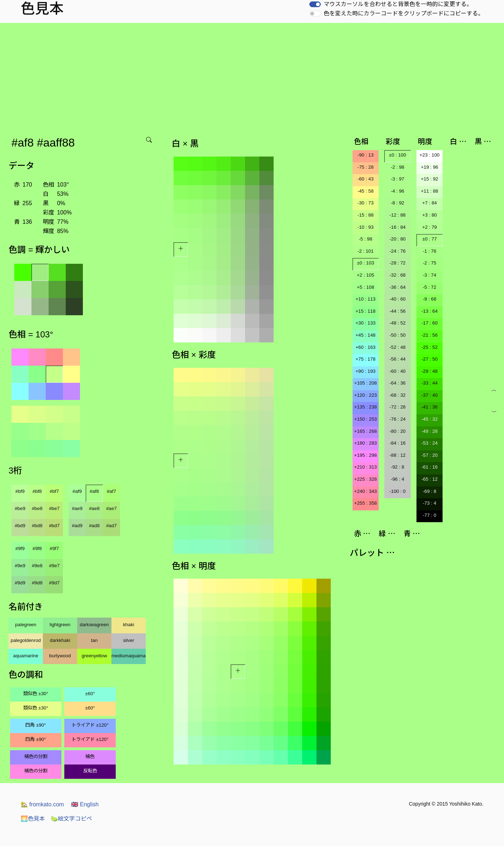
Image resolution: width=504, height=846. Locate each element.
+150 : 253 (366, 419)
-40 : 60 (397, 299)
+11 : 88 (430, 191)
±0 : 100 (398, 155)
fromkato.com (42, 804)
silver (128, 640)
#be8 (37, 508)
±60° (90, 694)
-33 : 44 (430, 383)
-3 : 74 (430, 275)
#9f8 (37, 548)
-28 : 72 (397, 263)
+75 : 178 (365, 359)
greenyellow (94, 656)
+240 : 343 (366, 491)
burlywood (60, 656)
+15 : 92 (430, 179)
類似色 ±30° (36, 694)
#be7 (54, 508)
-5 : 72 (430, 287)
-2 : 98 (398, 167)
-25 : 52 (430, 347)
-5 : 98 (365, 239)
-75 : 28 (366, 167)
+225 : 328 (366, 479)
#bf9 (20, 491)
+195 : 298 (366, 455)
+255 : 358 (366, 503)
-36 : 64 (397, 287)
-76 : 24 (397, 419)
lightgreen (60, 625)
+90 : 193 (365, 371)
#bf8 (37, 491)
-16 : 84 (397, 227)
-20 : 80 (397, 239)
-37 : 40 (430, 395)
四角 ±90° (36, 725)
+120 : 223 (366, 395)
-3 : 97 (398, 179)
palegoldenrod (26, 640)
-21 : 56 (430, 335)
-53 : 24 (430, 443)
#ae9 (77, 508)
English (85, 804)
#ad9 (77, 526)
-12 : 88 (397, 215)
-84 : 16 (397, 443)
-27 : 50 (430, 359)
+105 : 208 (366, 383)
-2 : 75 (430, 263)
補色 (90, 756)
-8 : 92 (398, 203)
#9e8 (37, 566)
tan (94, 640)
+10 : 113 (365, 299)
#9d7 (54, 583)
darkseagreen (94, 625)
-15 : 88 (366, 215)
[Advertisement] (252, 76)
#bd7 (54, 526)
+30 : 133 (365, 323)
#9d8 (37, 583)
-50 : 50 (397, 335)
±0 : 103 (365, 263)
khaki (128, 625)
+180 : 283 (366, 443)
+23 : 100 (430, 155)
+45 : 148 (365, 335)
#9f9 (20, 548)
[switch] (315, 4)
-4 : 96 (398, 191)
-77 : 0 (430, 515)
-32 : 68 (397, 275)
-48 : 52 (397, 323)
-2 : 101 (366, 251)
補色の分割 (36, 756)
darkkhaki (60, 640)
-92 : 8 (398, 467)
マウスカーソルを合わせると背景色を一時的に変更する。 (398, 4)
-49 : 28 (430, 431)
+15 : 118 (365, 311)
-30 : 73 (366, 203)
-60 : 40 (397, 371)
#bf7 (54, 491)
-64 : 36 (397, 383)
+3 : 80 (430, 215)
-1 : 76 (430, 251)
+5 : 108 (366, 287)
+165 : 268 (366, 431)
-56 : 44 (397, 359)
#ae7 (111, 508)
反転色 (90, 771)
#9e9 (20, 566)
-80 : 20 (397, 431)
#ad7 (111, 526)
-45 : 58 (366, 191)
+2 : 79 (430, 227)
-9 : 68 (430, 299)
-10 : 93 (366, 227)
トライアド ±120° (90, 725)
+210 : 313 (366, 467)
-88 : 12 (397, 455)
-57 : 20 (430, 455)
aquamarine (26, 656)
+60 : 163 (365, 347)
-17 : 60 (430, 323)
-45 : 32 (430, 419)
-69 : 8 (430, 491)
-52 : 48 (397, 347)
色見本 (33, 819)
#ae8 (94, 508)
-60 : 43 (366, 179)
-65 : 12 (430, 479)
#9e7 (54, 566)
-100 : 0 (397, 491)
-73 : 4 (430, 503)
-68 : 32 (397, 395)
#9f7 (54, 548)
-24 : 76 (397, 251)
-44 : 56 (397, 311)
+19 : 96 (430, 167)
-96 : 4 (398, 479)
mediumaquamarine (129, 656)
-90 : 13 (366, 155)
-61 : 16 (430, 467)
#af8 (94, 491)
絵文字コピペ (71, 819)
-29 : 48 (430, 371)
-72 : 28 (397, 407)
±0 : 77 (430, 239)
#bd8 (37, 526)
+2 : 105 (366, 275)
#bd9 (20, 526)
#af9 (77, 491)
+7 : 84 (430, 203)
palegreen (26, 625)
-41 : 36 (430, 407)
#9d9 (20, 583)
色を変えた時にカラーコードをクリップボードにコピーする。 (404, 13)
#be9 (20, 508)
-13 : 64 (430, 311)
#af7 (111, 491)
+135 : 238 (366, 407)
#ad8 (94, 526)
